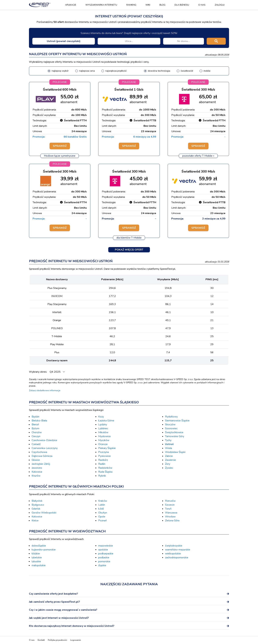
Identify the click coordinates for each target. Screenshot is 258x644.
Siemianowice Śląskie (177, 421)
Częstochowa (39, 452)
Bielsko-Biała (39, 421)
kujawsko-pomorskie (44, 550)
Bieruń (35, 425)
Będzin (35, 417)
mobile (207, 71)
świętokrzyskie (174, 546)
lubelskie (37, 557)
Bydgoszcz (38, 505)
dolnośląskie (39, 546)
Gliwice (36, 460)
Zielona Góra (172, 521)
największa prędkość (116, 71)
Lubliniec (103, 428)
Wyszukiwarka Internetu (101, 5)
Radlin (102, 464)
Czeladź (36, 444)
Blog (162, 5)
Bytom (35, 428)
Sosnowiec (171, 428)
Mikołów (103, 432)
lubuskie (36, 561)
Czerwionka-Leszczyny (45, 448)
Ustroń (169, 444)
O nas (202, 5)
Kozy (101, 417)
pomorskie (104, 561)
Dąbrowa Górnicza (42, 456)
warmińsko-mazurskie (178, 550)
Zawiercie (170, 460)
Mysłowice (104, 436)
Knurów (36, 476)
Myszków (104, 440)
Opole (102, 517)
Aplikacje (71, 5)
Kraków (103, 501)
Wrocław (170, 517)
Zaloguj (220, 5)
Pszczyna (103, 452)
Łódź (101, 509)
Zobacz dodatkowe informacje (45, 390)
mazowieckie (106, 546)
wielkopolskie (173, 554)
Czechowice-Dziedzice (44, 440)
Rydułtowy (171, 417)
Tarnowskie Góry (175, 436)
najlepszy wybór (60, 71)
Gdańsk (36, 509)
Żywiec (169, 468)
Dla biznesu (182, 5)
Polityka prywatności (58, 640)
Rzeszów (170, 501)
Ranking (131, 5)
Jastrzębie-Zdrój (41, 464)
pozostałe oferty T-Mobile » (198, 156)
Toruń (168, 509)
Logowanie (75, 640)
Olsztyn (103, 513)
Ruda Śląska (105, 472)
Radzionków (105, 468)
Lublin (102, 505)
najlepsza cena (87, 71)
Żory (168, 464)
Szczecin (170, 505)
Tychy (168, 440)
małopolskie (39, 565)
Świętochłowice (174, 432)
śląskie (102, 565)
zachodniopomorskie (177, 557)
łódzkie (36, 554)
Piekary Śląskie (107, 448)
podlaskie (104, 557)
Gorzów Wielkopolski (44, 513)
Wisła (168, 448)
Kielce (35, 521)
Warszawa (171, 513)
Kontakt (41, 640)
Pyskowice (104, 456)
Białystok (37, 501)
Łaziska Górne (106, 421)
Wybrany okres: (38, 372)
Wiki (148, 5)
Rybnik (102, 476)
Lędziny (103, 425)
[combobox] (64, 41)
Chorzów (37, 432)
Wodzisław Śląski (175, 452)
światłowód (187, 71)
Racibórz (103, 460)
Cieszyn (36, 436)
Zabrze (169, 456)
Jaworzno (37, 468)
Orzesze (103, 444)
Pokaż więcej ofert (129, 250)
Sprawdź (60, 146)
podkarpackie (106, 554)
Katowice (37, 472)
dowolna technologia (159, 71)
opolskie (103, 550)
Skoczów (170, 425)
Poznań (103, 521)
